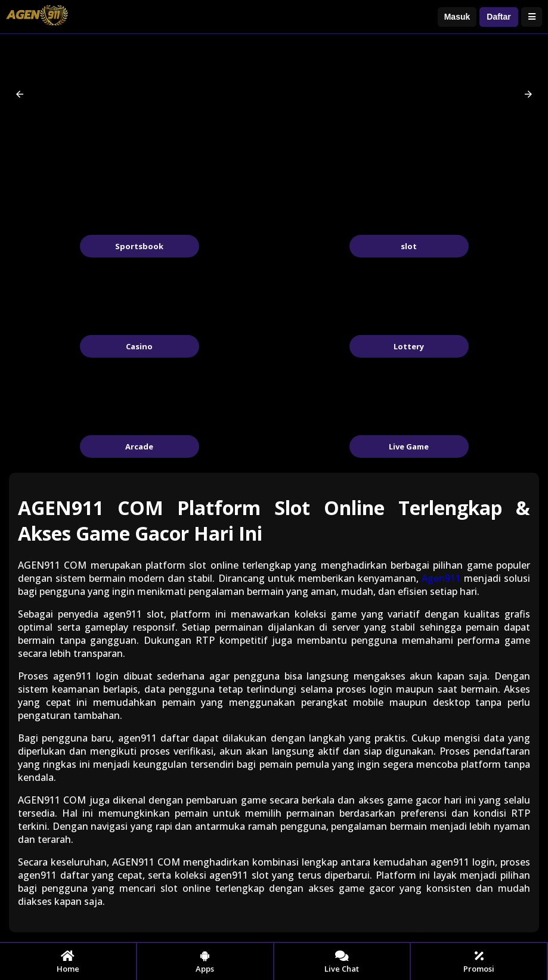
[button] (20, 94)
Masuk (457, 17)
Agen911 (441, 578)
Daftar (499, 17)
